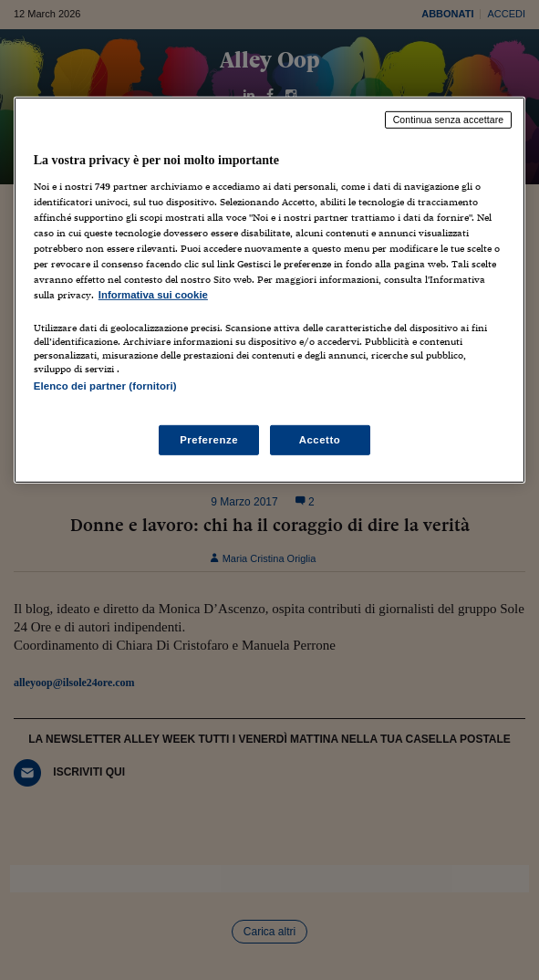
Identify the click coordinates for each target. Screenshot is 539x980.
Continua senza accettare (449, 120)
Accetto (320, 439)
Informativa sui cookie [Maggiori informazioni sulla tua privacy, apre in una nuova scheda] (153, 295)
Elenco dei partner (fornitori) (105, 386)
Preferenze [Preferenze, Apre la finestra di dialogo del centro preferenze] (209, 439)
